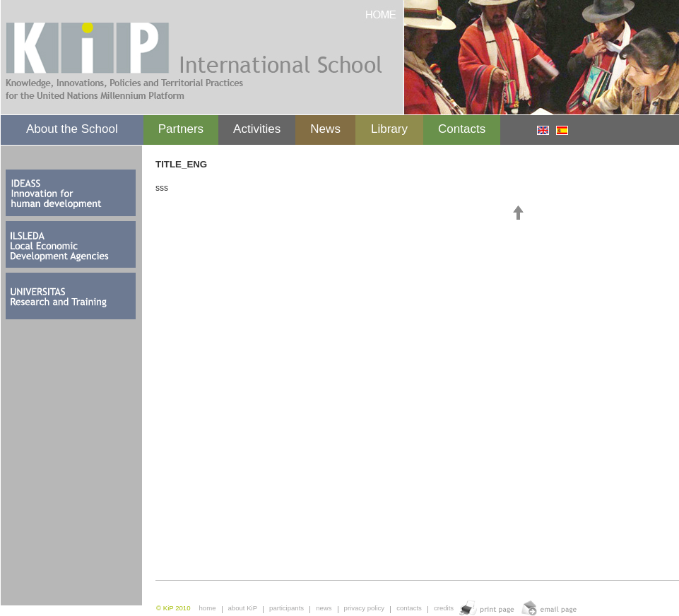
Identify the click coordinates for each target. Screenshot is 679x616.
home (208, 608)
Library (389, 129)
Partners (181, 129)
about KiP (243, 608)
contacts (409, 608)
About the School (72, 129)
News (325, 129)
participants (287, 608)
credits (444, 608)
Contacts (462, 129)
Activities (257, 129)
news (324, 608)
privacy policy (365, 608)
